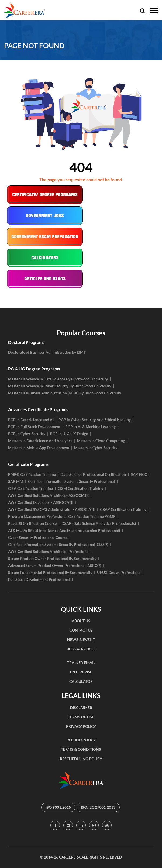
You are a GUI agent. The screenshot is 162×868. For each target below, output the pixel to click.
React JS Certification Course (32, 523)
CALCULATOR (81, 681)
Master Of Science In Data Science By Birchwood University (58, 379)
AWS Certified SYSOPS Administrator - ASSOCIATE (52, 509)
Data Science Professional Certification (93, 474)
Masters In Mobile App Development (39, 448)
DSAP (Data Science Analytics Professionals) (99, 523)
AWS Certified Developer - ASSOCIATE (41, 502)
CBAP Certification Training (123, 509)
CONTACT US (81, 630)
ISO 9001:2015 (58, 807)
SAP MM (16, 481)
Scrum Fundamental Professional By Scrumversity (50, 572)
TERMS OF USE (81, 717)
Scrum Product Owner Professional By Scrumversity (52, 558)
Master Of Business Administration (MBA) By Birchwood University (65, 393)
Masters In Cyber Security (96, 448)
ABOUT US (81, 621)
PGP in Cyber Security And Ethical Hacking (95, 420)
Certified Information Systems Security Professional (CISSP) (58, 544)
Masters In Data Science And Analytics (40, 441)
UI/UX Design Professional (119, 572)
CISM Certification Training (80, 488)
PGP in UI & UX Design (69, 434)
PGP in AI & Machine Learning (90, 427)
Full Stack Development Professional (39, 579)
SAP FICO (139, 474)
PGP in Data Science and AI (31, 420)
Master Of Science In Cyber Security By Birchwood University (60, 386)
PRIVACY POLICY (81, 726)
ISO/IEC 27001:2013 (98, 807)
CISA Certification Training (30, 488)
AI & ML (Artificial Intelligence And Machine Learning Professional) (64, 530)
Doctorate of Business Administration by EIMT (47, 352)
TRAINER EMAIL (81, 662)
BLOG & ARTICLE (81, 649)
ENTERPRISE (81, 672)
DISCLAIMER (81, 707)
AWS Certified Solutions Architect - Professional (49, 551)
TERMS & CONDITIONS (81, 749)
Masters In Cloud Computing (101, 441)
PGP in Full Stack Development (34, 427)
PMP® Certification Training (32, 474)
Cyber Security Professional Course (38, 537)
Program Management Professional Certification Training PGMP (62, 516)
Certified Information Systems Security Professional (71, 481)
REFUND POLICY (81, 740)
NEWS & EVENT (81, 640)
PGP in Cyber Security (27, 434)
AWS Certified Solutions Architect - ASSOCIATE (48, 495)
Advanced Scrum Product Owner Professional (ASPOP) (55, 565)
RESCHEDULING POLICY (81, 759)
